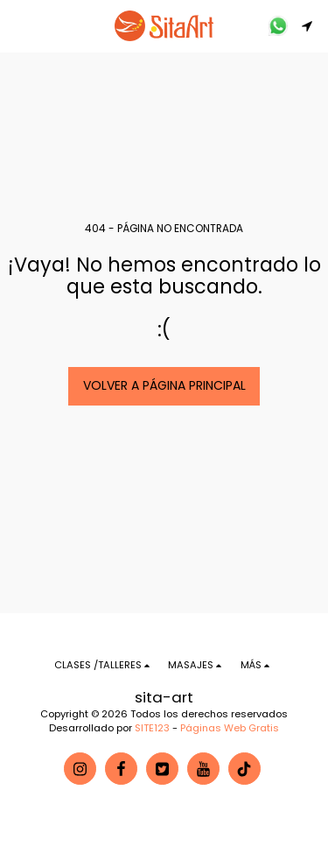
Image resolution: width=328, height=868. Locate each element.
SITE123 (152, 728)
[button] (19, 25)
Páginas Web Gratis (230, 728)
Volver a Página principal (164, 385)
